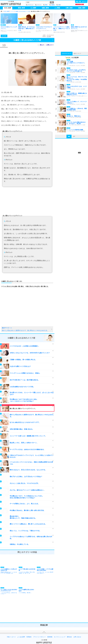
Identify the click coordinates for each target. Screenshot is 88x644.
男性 (46, 5)
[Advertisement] (27, 201)
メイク (12, 11)
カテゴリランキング (67, 54)
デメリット (31, 5)
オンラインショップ (60, 637)
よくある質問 (21, 637)
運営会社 (69, 637)
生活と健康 (7, 11)
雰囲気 (53, 5)
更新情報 (50, 637)
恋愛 (59, 5)
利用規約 (29, 637)
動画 (69, 136)
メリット (39, 5)
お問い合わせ (77, 637)
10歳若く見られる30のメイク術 (22, 11)
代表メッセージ (11, 637)
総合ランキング (77, 54)
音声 (74, 136)
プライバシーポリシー (39, 637)
